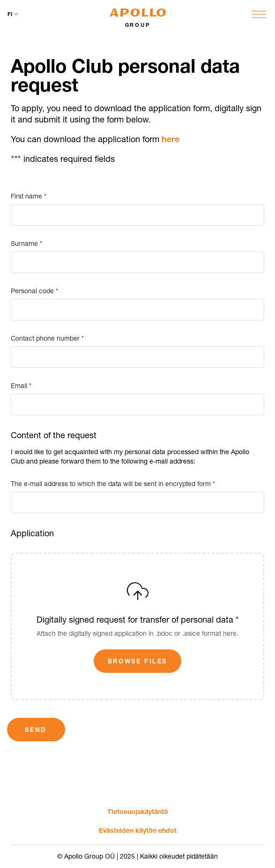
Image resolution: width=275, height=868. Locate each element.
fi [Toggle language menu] (14, 14)
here (171, 139)
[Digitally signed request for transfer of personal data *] (138, 626)
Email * (21, 386)
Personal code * (34, 291)
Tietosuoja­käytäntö (138, 811)
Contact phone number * (47, 338)
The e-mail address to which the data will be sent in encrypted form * (113, 484)
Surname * (26, 244)
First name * (29, 196)
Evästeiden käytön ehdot (138, 830)
